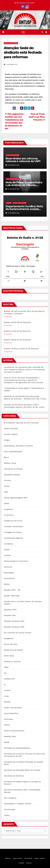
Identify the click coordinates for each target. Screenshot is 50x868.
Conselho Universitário (14, 527)
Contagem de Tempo (13, 532)
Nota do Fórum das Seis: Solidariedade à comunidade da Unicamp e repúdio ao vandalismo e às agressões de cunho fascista (24, 380)
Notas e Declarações (11, 43)
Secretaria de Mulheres (14, 776)
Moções (7, 702)
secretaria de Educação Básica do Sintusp (22, 770)
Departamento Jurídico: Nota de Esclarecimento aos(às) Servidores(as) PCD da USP (24, 209)
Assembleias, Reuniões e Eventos (18, 446)
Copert (7, 550)
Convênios (8, 544)
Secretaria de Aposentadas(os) (17, 748)
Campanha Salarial (12, 475)
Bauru (6, 457)
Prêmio (7, 725)
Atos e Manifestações (13, 452)
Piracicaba (8, 719)
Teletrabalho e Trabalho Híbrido (18, 804)
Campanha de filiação (13, 469)
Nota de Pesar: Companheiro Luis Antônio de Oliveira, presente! (24, 185)
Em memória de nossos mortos (18, 633)
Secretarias (28, 858)
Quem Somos (18, 858)
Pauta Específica (11, 713)
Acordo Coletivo (11, 434)
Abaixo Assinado (11, 429)
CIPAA (6, 503)
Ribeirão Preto (10, 736)
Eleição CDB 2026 (12, 596)
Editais (7, 584)
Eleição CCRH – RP (12, 590)
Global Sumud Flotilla (13, 650)
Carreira (7, 480)
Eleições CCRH (10, 610)
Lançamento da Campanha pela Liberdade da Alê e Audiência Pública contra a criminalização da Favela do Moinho (24, 370)
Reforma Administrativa (14, 731)
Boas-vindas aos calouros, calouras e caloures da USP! (23, 160)
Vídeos (7, 815)
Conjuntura (9, 515)
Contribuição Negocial (13, 538)
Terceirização (10, 809)
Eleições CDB (10, 615)
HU (5, 673)
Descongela (9, 573)
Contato (21, 863)
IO (5, 685)
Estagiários (9, 638)
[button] (42, 32)
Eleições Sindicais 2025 (14, 627)
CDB (6, 492)
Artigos (7, 440)
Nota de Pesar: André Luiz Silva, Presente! (37, 117)
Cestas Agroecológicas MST (16, 498)
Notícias (8, 858)
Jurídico (9, 203)
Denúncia (8, 567)
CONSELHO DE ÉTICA (13, 521)
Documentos (9, 578)
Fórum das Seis (11, 644)
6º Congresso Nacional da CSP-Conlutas (21, 423)
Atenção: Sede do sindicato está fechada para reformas (23, 52)
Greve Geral (9, 656)
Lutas (6, 696)
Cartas (7, 486)
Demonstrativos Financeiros (16, 561)
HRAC (6, 667)
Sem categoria (10, 798)
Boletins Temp (10, 463)
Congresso (8, 509)
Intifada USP (9, 679)
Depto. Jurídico (40, 858)
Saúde (7, 742)
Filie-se (29, 863)
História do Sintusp (12, 661)
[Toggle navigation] (23, 32)
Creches (7, 555)
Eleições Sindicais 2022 (14, 621)
